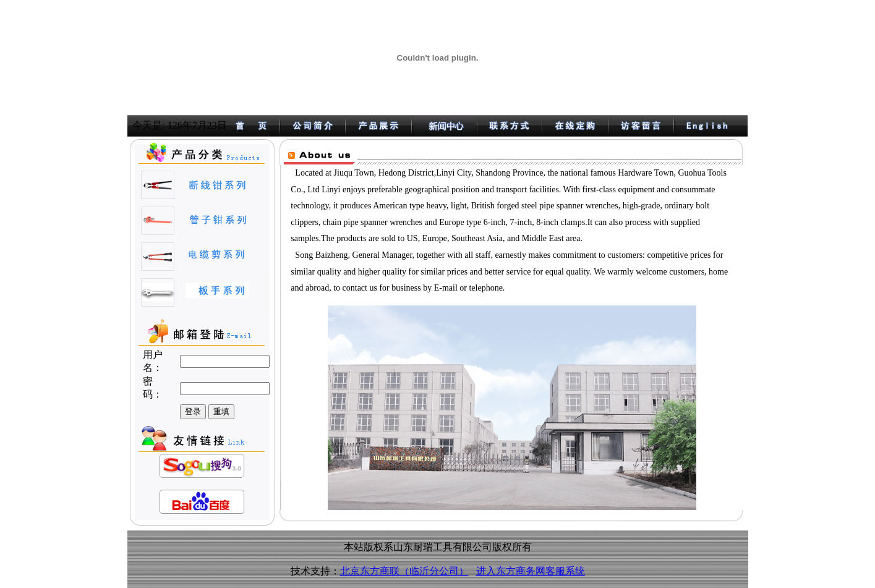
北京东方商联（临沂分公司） (404, 571)
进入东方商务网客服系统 (531, 571)
